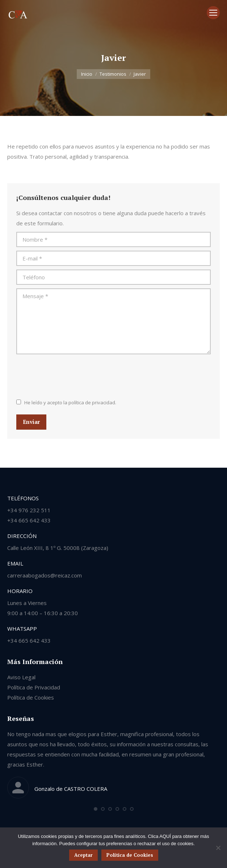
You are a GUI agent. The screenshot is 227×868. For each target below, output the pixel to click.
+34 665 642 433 (29, 520)
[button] (96, 809)
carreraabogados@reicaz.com (45, 575)
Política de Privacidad (34, 687)
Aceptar (83, 855)
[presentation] (71, 376)
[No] (218, 848)
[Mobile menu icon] (213, 13)
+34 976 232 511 (29, 510)
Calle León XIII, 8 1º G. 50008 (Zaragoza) (58, 548)
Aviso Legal (21, 677)
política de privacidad (92, 402)
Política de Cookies (31, 697)
